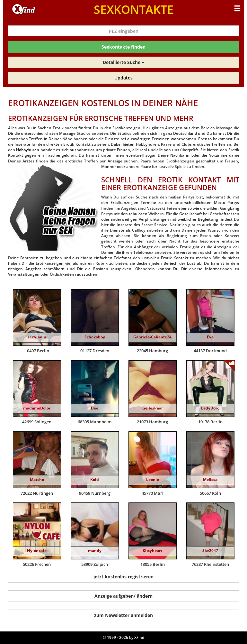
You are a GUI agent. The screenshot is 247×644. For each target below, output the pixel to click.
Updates (123, 78)
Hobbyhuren (28, 150)
